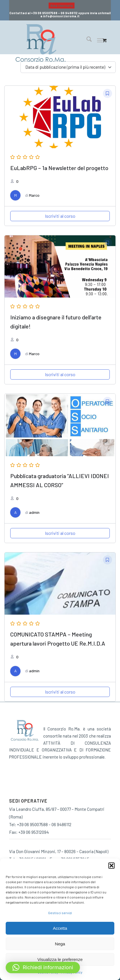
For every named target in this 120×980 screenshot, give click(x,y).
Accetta (60, 928)
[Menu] (100, 40)
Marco (34, 195)
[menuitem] (62, 6)
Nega (60, 944)
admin (34, 512)
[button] (111, 866)
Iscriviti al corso (60, 216)
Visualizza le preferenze (60, 959)
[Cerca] (86, 40)
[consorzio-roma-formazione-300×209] (50, 43)
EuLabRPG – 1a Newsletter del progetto (59, 168)
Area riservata (62, 6)
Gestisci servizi (60, 913)
